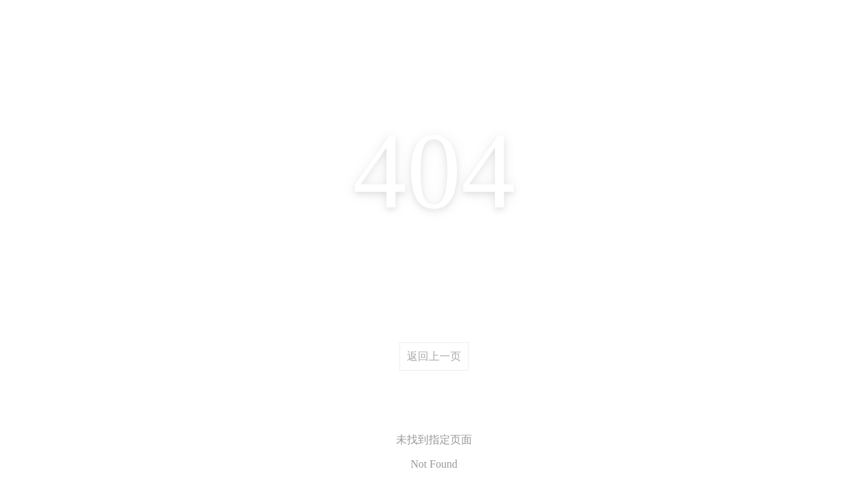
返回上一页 (434, 356)
